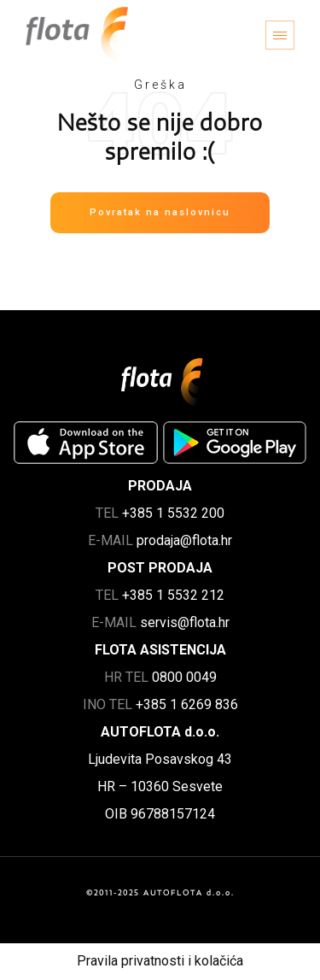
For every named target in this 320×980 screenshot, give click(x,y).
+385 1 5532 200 (173, 513)
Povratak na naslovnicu (160, 212)
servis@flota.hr (185, 622)
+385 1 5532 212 (173, 595)
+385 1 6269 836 (187, 704)
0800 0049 (184, 677)
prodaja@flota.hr (184, 540)
